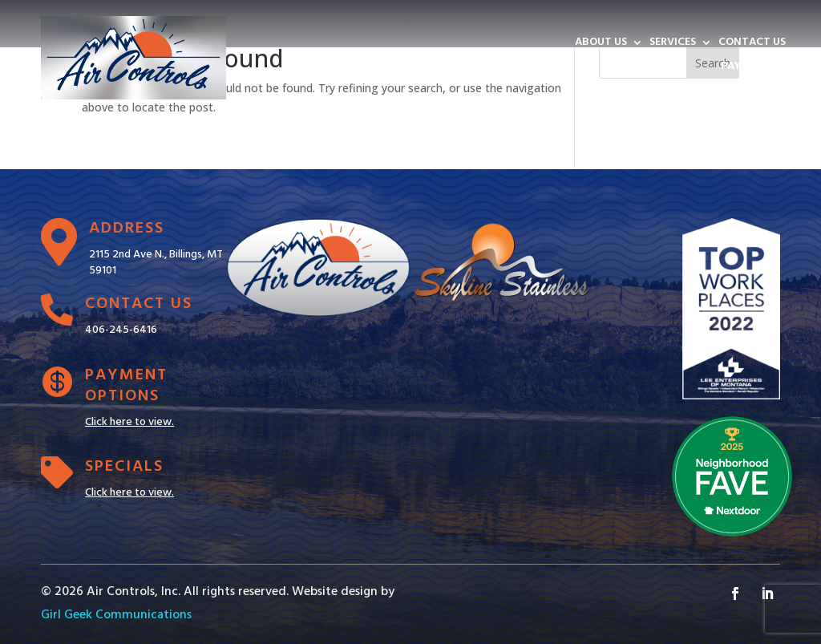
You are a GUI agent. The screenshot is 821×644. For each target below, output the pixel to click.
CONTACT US (752, 44)
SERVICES (673, 44)
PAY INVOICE (753, 68)
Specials (124, 467)
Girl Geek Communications (116, 615)
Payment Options (126, 386)
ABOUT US (601, 44)
